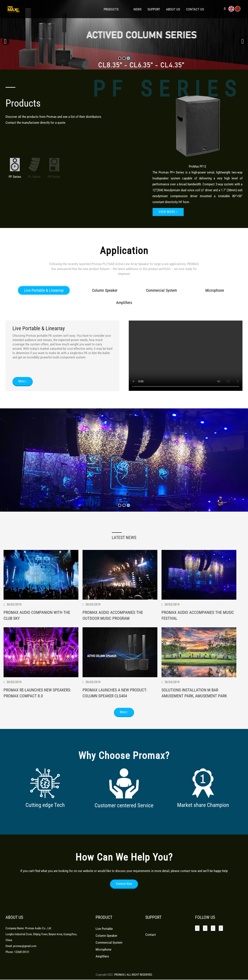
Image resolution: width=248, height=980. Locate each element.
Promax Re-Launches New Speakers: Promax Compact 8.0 (38, 702)
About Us (173, 9)
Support (154, 9)
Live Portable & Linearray (44, 299)
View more (168, 212)
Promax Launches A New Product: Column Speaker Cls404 (116, 702)
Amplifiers (124, 311)
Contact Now (124, 887)
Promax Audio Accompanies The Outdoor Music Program (114, 625)
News (138, 9)
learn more (32, 45)
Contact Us (195, 9)
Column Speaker (105, 299)
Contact (151, 938)
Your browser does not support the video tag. (186, 364)
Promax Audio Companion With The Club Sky (38, 624)
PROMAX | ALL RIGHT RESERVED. (133, 975)
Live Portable (104, 932)
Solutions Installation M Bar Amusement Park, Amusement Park (195, 703)
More (23, 390)
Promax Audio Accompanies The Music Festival (199, 624)
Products (111, 9)
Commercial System (161, 299)
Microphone (215, 299)
